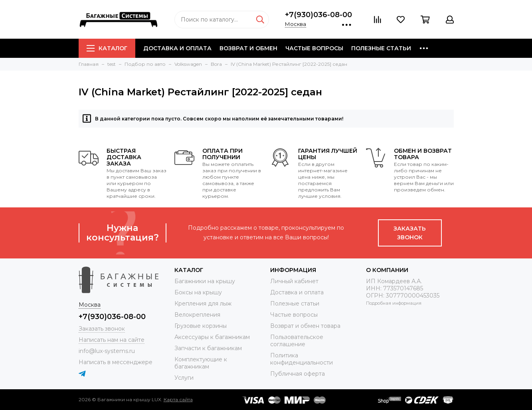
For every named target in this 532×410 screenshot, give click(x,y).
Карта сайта (178, 399)
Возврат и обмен (248, 48)
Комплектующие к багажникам (201, 363)
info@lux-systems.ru (107, 351)
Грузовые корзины (201, 326)
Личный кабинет (294, 281)
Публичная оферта (298, 374)
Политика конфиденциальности (302, 359)
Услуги (184, 378)
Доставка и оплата (177, 48)
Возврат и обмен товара (305, 326)
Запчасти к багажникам (208, 348)
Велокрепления (197, 315)
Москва (296, 24)
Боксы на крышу (198, 292)
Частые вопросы (314, 48)
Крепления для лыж (203, 304)
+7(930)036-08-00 (318, 15)
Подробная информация (394, 303)
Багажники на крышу (205, 281)
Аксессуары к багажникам (212, 337)
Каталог (107, 48)
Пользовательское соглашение (297, 341)
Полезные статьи (381, 48)
